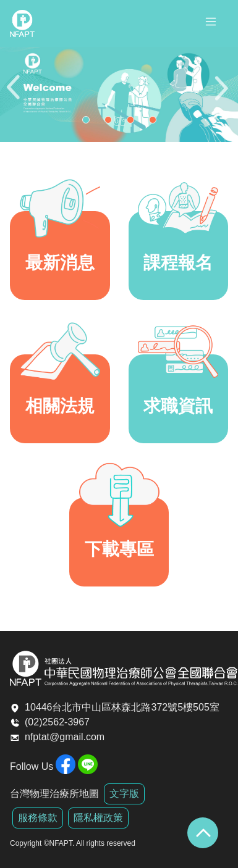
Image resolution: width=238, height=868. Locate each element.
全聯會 (22, 23)
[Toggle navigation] (211, 23)
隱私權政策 (98, 818)
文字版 (124, 794)
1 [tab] (89, 123)
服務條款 (38, 818)
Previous (15, 95)
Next (223, 95)
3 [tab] (134, 123)
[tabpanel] (119, 94)
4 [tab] (156, 123)
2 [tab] (111, 123)
